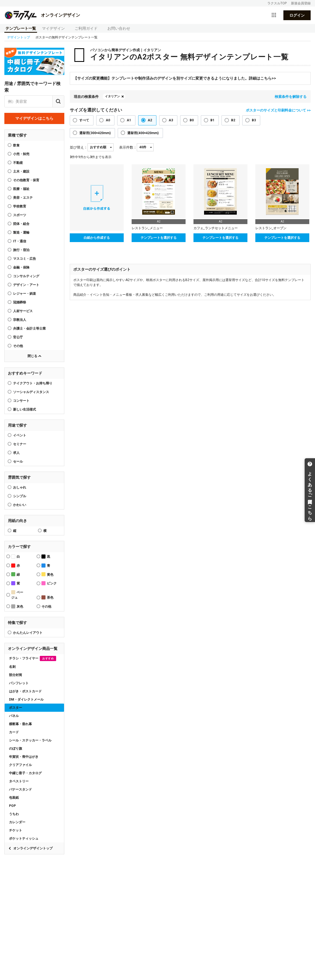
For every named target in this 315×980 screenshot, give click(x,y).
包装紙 (14, 798)
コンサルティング (26, 276)
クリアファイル (20, 765)
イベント (20, 435)
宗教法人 (20, 320)
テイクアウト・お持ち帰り (33, 383)
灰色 (17, 606)
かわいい (20, 505)
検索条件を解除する (291, 97)
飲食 (16, 145)
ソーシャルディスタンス (31, 392)
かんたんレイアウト (28, 633)
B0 (192, 120)
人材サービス (23, 311)
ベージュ (17, 595)
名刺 (12, 667)
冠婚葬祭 (20, 302)
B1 (212, 120)
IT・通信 (20, 241)
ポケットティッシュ (24, 839)
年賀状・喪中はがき (24, 757)
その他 (18, 346)
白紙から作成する (97, 238)
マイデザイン (53, 28)
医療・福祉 (21, 189)
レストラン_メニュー (147, 228)
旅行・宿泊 (21, 250)
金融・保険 (21, 267)
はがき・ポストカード (25, 691)
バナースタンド (20, 789)
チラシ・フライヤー (33, 658)
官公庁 (18, 337)
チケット (16, 830)
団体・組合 (21, 224)
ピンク (49, 583)
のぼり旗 (16, 749)
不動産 (18, 163)
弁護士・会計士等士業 (29, 328)
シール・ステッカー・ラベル (30, 740)
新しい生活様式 (25, 409)
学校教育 (20, 206)
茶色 (47, 597)
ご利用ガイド (86, 28)
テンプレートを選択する (159, 238)
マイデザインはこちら (34, 118)
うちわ (14, 814)
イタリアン (112, 96)
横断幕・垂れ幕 (20, 724)
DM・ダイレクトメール (26, 699)
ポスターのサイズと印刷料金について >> (278, 110)
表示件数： (128, 147)
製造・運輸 (21, 233)
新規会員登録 (301, 3)
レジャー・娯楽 (25, 294)
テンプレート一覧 (21, 28)
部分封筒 (16, 675)
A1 (129, 120)
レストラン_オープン (271, 228)
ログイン (297, 15)
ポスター (16, 708)
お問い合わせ (119, 28)
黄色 (47, 574)
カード (14, 732)
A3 (171, 120)
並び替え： (79, 147)
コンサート (21, 401)
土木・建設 (21, 171)
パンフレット (19, 683)
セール (18, 462)
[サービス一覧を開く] (274, 15)
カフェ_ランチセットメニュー (216, 228)
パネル (14, 716)
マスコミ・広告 (25, 259)
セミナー (20, 444)
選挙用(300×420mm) (95, 133)
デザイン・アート (26, 285)
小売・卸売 (21, 154)
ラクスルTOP (277, 3)
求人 (16, 453)
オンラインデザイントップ (33, 848)
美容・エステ (23, 198)
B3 (254, 120)
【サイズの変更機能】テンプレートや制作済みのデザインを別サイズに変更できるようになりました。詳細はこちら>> (175, 78)
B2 (233, 120)
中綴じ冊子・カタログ (25, 773)
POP (12, 806)
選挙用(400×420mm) (143, 133)
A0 (108, 120)
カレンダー (17, 822)
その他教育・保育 (26, 180)
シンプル (20, 496)
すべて (84, 120)
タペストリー (19, 781)
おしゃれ (20, 487)
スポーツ (20, 215)
